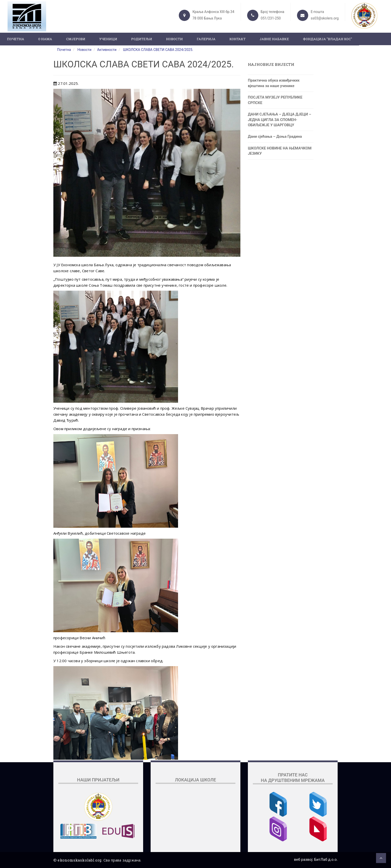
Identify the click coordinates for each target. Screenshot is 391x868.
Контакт (238, 39)
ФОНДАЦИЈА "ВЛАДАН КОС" (328, 39)
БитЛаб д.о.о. (326, 860)
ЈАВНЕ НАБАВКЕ (274, 39)
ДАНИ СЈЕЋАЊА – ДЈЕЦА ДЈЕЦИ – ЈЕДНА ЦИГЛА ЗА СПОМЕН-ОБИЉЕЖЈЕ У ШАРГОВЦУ (280, 120)
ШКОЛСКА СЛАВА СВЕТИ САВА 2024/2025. (158, 50)
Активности (107, 50)
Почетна (16, 39)
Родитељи (142, 39)
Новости (174, 39)
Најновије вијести (271, 64)
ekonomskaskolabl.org (80, 860)
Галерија (206, 39)
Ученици (108, 39)
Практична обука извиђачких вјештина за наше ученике (274, 83)
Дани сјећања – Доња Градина (275, 136)
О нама (45, 39)
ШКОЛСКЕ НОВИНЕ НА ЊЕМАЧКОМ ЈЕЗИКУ (280, 151)
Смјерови (76, 39)
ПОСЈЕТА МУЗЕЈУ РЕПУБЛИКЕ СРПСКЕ (275, 100)
